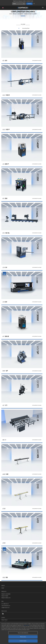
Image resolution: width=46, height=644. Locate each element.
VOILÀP (3, 588)
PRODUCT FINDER (5, 596)
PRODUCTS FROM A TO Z (6, 598)
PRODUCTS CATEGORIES (6, 594)
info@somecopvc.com (5, 608)
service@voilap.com (5, 604)
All (19, 28)
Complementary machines (30, 14)
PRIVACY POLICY (4, 620)
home (11, 14)
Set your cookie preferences (23, 633)
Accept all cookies (23, 641)
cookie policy (26, 625)
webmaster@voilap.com (6, 606)
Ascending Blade (26, 28)
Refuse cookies (23, 637)
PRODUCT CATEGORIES (18, 14)
